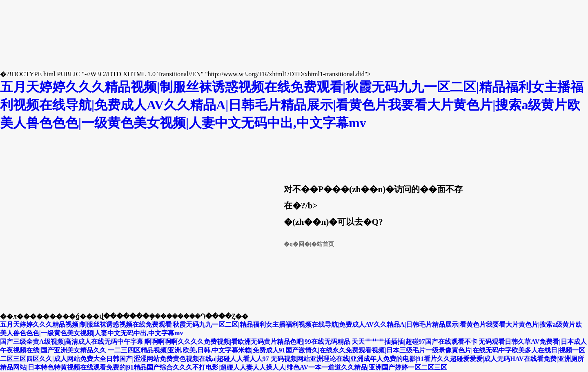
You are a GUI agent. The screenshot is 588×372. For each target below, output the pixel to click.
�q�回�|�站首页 (309, 244)
